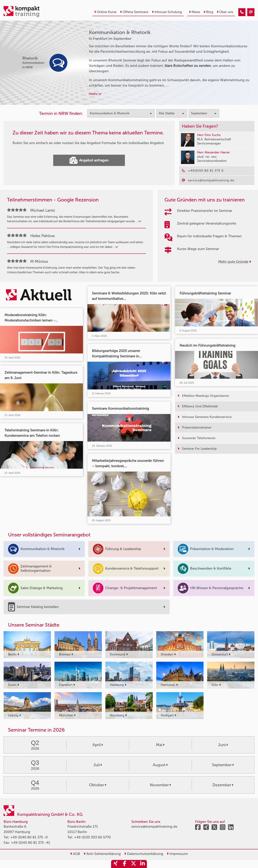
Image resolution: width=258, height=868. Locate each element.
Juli (98, 765)
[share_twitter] (133, 864)
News (194, 12)
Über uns (225, 12)
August (160, 765)
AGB (75, 854)
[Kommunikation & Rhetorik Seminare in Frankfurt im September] (242, 12)
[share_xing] (116, 864)
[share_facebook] (125, 864)
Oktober (98, 785)
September (223, 765)
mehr (95, 94)
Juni (223, 745)
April (98, 745)
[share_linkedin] (142, 864)
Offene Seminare (134, 12)
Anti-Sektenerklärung (102, 854)
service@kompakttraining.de (154, 826)
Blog (208, 12)
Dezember (223, 785)
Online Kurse (105, 12)
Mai (160, 745)
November (160, 785)
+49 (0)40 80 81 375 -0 (29, 837)
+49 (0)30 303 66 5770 (92, 837)
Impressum (177, 854)
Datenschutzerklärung (144, 854)
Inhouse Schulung (167, 12)
